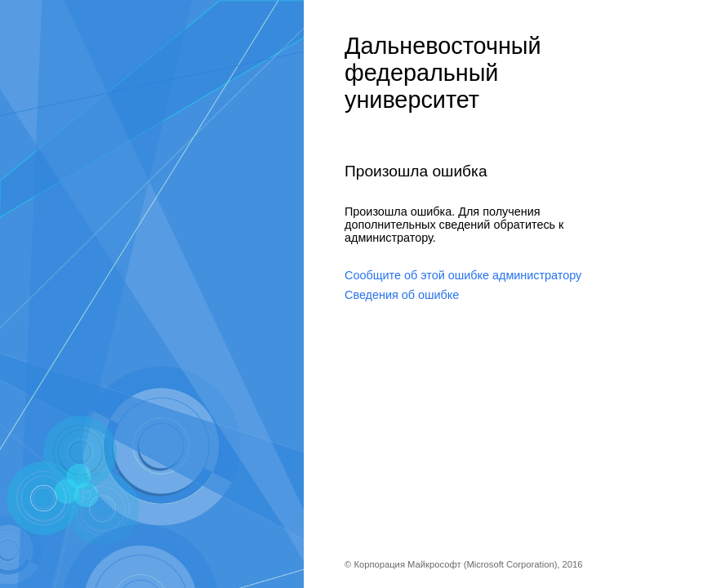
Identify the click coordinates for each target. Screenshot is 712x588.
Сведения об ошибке (402, 295)
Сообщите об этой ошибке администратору (463, 275)
